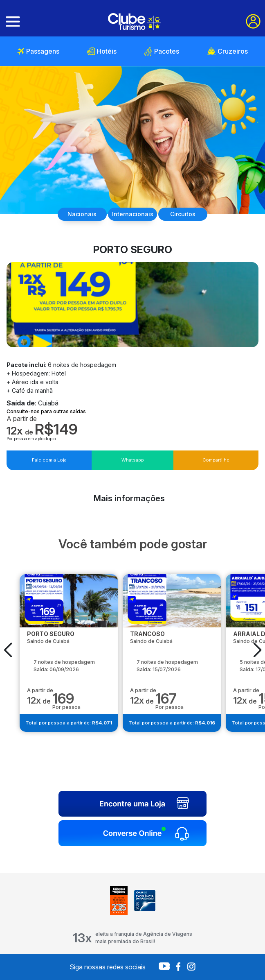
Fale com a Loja (49, 460)
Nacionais (82, 214)
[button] (8, 650)
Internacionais (133, 214)
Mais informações (129, 498)
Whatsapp (133, 460)
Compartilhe (216, 460)
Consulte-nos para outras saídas (46, 411)
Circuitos (183, 214)
